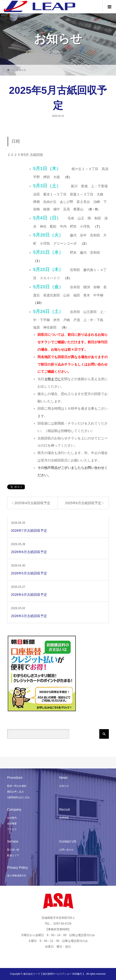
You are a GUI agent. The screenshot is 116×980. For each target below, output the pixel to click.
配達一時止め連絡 (17, 786)
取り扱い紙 (13, 850)
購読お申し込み (16, 792)
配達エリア (13, 855)
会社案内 (12, 818)
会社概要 (12, 824)
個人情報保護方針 (17, 876)
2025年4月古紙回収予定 (32, 503)
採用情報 (64, 818)
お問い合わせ (66, 850)
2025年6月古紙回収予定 (83, 503)
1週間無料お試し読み (19, 797)
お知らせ (64, 786)
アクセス (12, 829)
